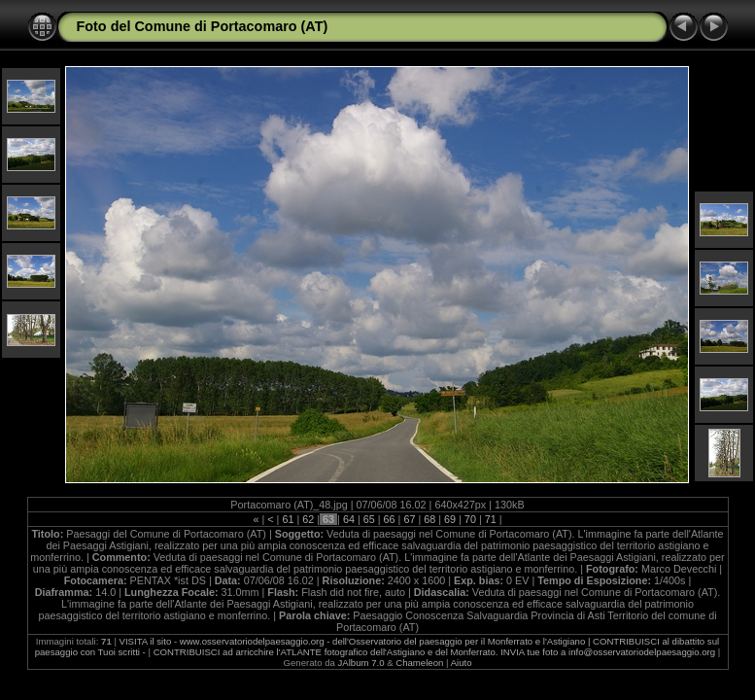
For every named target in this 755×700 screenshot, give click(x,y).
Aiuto (462, 663)
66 (390, 519)
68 (429, 519)
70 (470, 519)
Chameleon (419, 663)
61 (288, 519)
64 (349, 519)
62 (308, 519)
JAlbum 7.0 (361, 663)
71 (491, 519)
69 (450, 519)
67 (409, 519)
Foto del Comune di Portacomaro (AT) (203, 26)
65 (369, 519)
